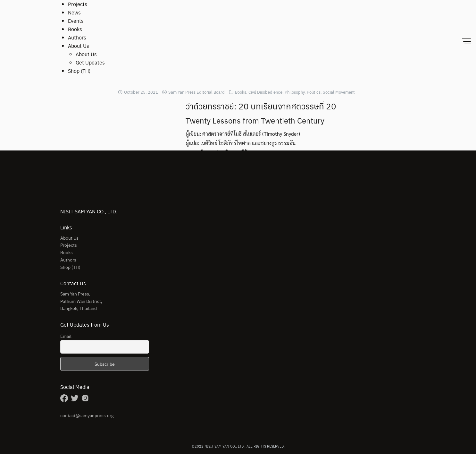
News (74, 12)
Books (75, 29)
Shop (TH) (79, 71)
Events (76, 21)
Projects (78, 4)
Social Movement (339, 92)
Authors (77, 37)
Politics (314, 92)
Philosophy (295, 92)
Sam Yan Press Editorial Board (196, 92)
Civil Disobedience (265, 92)
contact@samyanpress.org (87, 415)
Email (66, 336)
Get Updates (90, 62)
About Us (79, 46)
